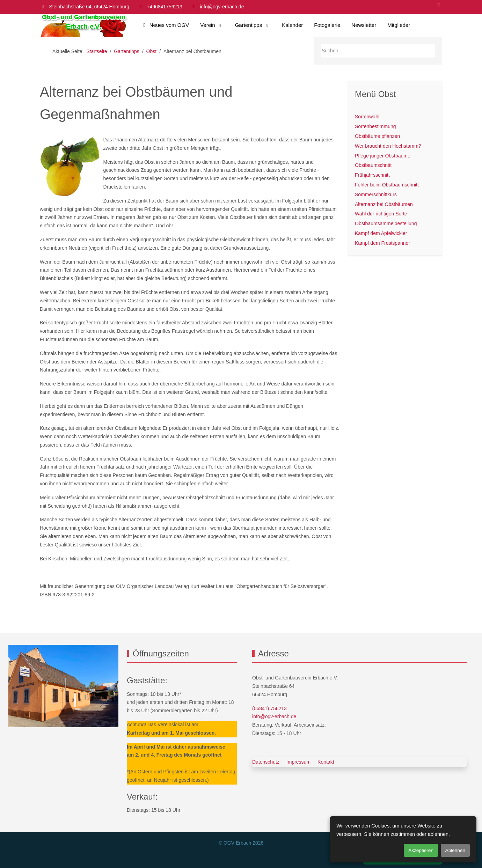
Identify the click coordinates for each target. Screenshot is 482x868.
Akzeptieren (421, 850)
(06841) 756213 (269, 708)
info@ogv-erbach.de (222, 7)
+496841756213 (165, 7)
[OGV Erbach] (83, 25)
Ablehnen (455, 850)
